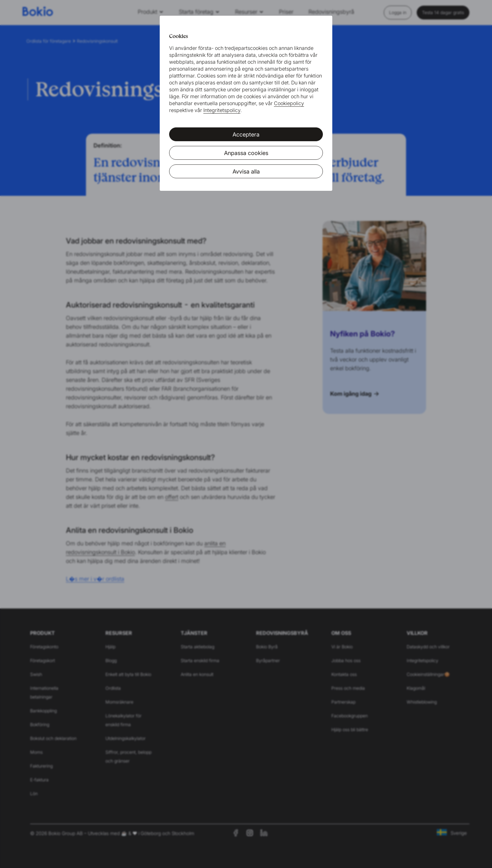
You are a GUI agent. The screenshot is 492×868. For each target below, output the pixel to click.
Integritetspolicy (222, 110)
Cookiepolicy (289, 103)
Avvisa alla (246, 171)
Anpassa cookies (246, 153)
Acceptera (246, 134)
